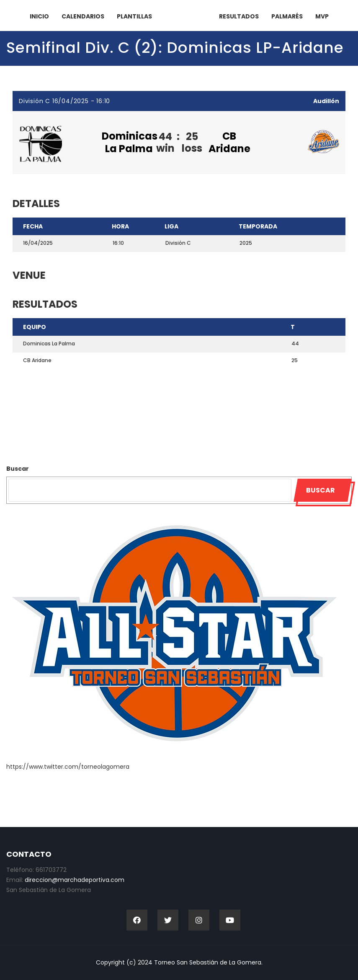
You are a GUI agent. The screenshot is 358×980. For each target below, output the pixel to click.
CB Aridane (229, 142)
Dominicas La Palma (130, 142)
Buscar (18, 469)
